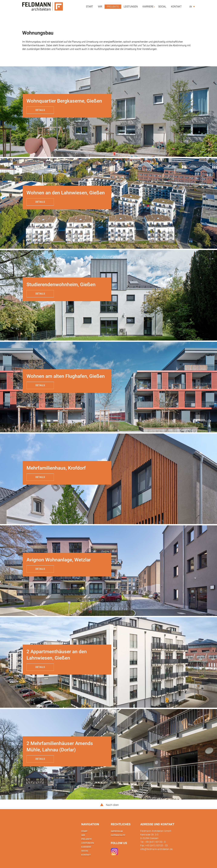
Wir (100, 7)
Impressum (117, 831)
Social (162, 7)
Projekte (113, 7)
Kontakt (176, 7)
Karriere (148, 7)
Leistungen (131, 7)
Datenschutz (118, 835)
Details (40, 110)
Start (90, 7)
